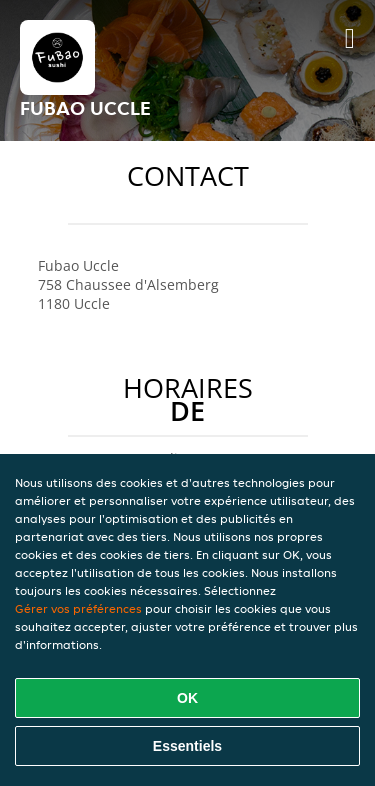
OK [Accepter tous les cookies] (187, 698)
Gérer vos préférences (78, 608)
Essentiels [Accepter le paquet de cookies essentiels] (187, 746)
